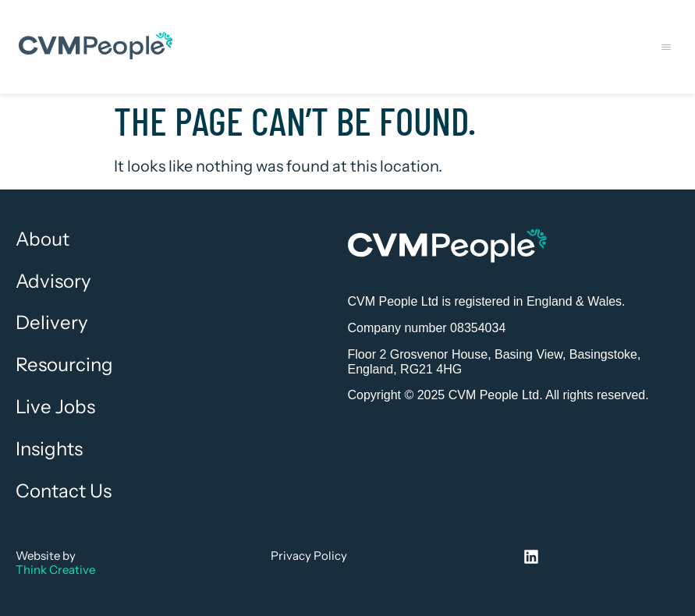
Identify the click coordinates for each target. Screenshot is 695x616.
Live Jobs (55, 407)
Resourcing (64, 365)
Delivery (52, 323)
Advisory (53, 281)
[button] (666, 47)
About (43, 239)
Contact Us (64, 491)
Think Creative (55, 570)
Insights (49, 449)
